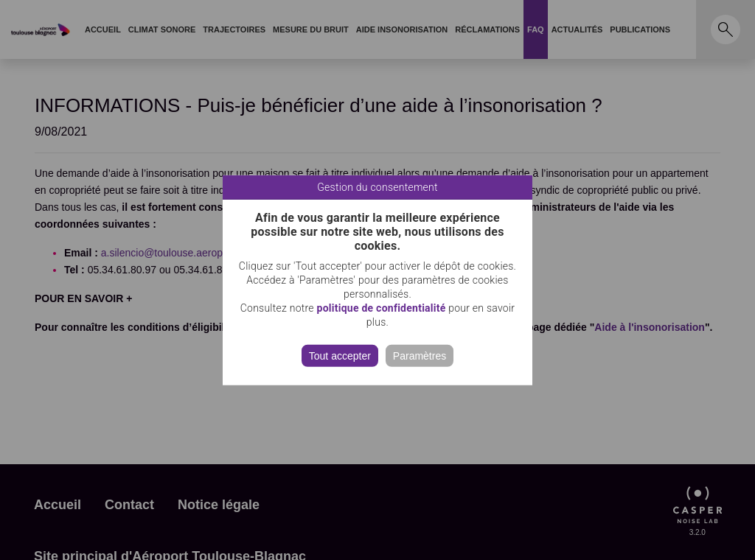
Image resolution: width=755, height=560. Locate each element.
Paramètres (420, 355)
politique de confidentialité (382, 308)
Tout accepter (340, 355)
